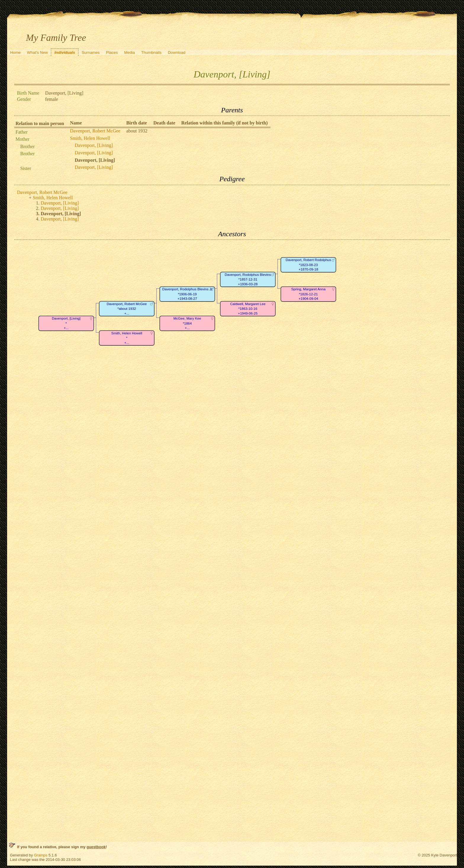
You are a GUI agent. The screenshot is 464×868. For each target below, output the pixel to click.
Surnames (91, 52)
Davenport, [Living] (94, 145)
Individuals (65, 52)
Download (177, 52)
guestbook (96, 847)
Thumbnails (151, 52)
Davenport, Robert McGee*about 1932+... (127, 309)
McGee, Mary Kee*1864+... (187, 323)
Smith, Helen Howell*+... (127, 338)
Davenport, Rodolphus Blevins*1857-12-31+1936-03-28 (248, 279)
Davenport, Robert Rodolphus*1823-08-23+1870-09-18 (308, 265)
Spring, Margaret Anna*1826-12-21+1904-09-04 (308, 294)
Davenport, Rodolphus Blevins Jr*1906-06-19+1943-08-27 (187, 294)
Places (112, 52)
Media (129, 52)
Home (15, 52)
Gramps (41, 855)
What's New (37, 52)
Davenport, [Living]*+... (66, 323)
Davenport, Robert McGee (95, 131)
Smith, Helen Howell (90, 138)
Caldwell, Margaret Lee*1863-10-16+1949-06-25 (248, 309)
